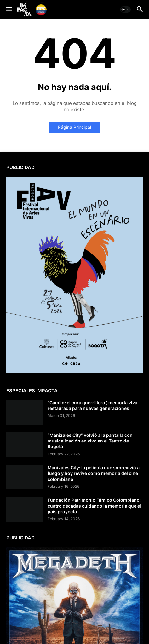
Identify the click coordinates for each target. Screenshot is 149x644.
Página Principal (74, 127)
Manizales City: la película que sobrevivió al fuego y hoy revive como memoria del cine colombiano (94, 473)
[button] (9, 9)
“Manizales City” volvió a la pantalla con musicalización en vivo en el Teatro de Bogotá (90, 441)
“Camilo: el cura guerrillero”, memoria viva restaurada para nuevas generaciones (92, 405)
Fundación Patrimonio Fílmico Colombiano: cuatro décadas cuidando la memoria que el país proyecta (94, 506)
